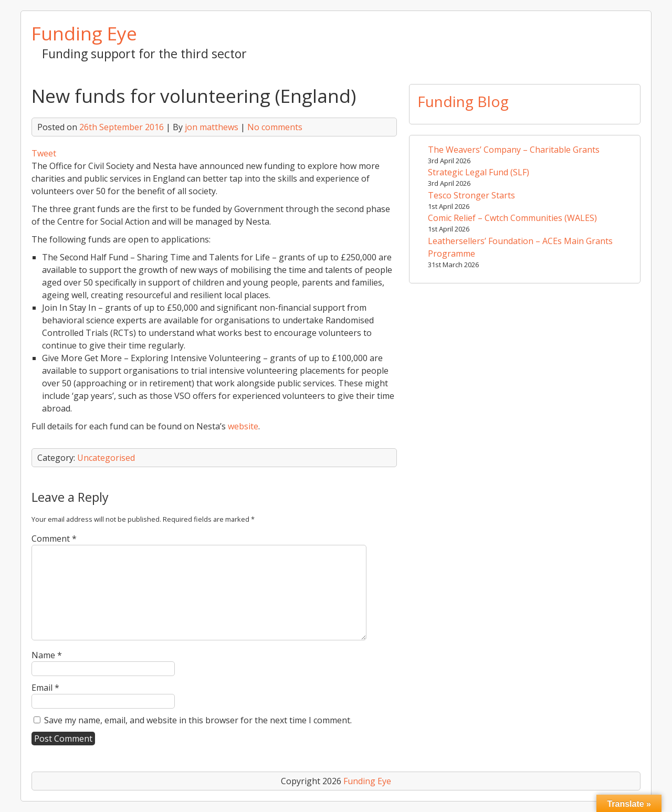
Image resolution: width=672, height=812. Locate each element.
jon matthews (212, 127)
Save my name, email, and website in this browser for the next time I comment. (198, 720)
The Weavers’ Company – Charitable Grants (514, 150)
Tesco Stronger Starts (471, 195)
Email (45, 688)
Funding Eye (84, 33)
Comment (54, 539)
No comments (275, 127)
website (243, 426)
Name (47, 655)
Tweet (44, 153)
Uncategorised (106, 458)
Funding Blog (463, 101)
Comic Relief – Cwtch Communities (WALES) (512, 218)
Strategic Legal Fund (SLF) (479, 172)
